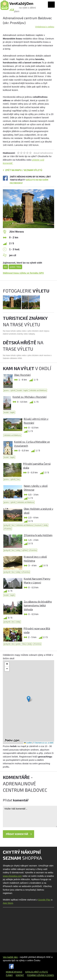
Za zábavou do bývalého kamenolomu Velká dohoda (38, 605)
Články (9, 975)
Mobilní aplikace (14, 972)
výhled (25, 550)
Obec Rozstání (22, 375)
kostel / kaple (22, 390)
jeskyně (7, 525)
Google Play (44, 900)
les (5, 267)
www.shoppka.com (12, 876)
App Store (8, 903)
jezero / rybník (10, 390)
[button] (29, 699)
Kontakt (20, 975)
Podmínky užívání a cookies (40, 975)
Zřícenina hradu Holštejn (38, 535)
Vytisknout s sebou (45, 27)
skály (46, 525)
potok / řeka (15, 267)
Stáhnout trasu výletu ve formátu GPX (23, 273)
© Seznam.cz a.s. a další (43, 743)
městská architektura (38, 390)
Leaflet (28, 743)
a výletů (43, 972)
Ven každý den (10, 957)
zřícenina (8, 529)
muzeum (38, 525)
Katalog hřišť (32, 972)
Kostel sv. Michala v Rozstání (30, 397)
